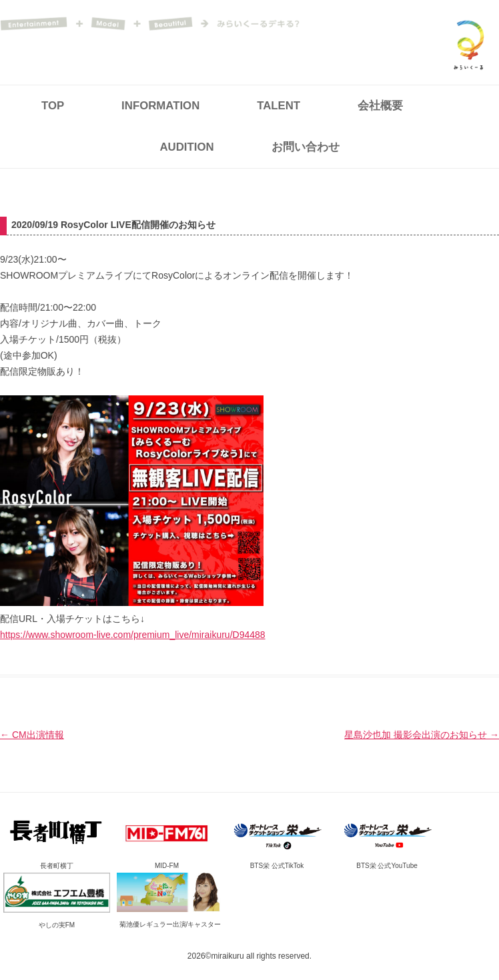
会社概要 (380, 106)
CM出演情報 (32, 735)
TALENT (279, 106)
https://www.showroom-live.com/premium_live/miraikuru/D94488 (133, 635)
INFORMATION (160, 106)
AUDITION (187, 147)
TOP (53, 106)
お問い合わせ (306, 147)
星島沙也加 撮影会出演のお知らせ (422, 735)
